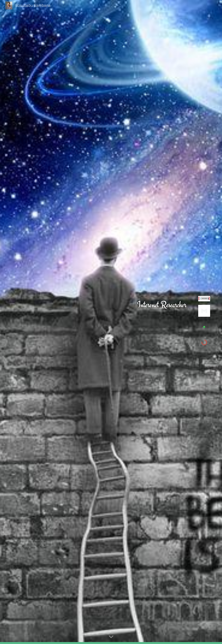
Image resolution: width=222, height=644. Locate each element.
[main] (162, 305)
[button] (111, 637)
